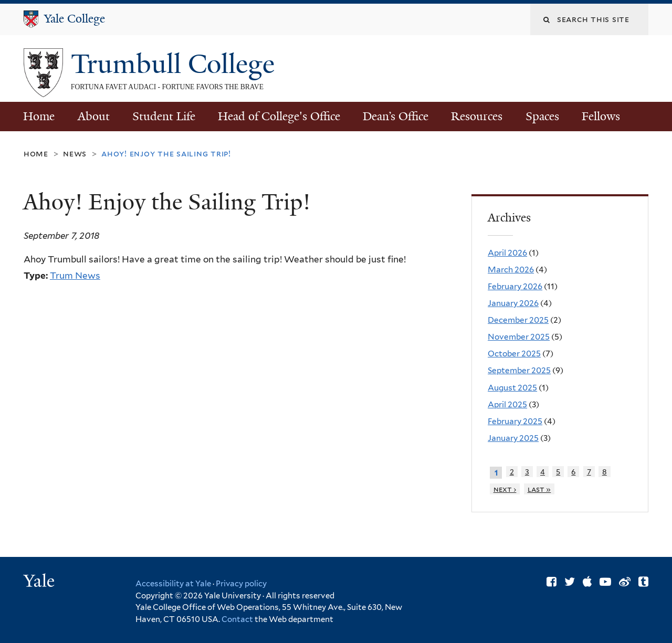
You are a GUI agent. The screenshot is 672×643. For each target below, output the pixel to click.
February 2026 (515, 286)
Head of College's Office (279, 116)
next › (505, 489)
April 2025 (507, 404)
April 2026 (507, 253)
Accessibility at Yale (173, 584)
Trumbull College (176, 64)
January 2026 (513, 303)
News (75, 154)
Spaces (542, 116)
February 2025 (515, 421)
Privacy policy (241, 584)
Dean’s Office (396, 116)
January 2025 (513, 438)
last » (539, 489)
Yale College (75, 19)
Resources (477, 116)
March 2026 (511, 270)
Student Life (164, 116)
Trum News (75, 276)
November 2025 (519, 337)
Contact (238, 619)
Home (39, 116)
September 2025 (519, 370)
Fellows (601, 116)
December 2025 (518, 320)
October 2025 (514, 354)
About (94, 116)
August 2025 (512, 388)
